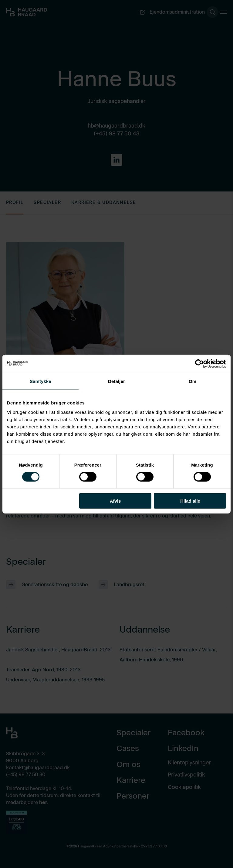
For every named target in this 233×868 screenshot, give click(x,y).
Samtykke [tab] (41, 381)
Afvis (115, 501)
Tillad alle (190, 501)
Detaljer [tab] (116, 381)
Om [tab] (192, 381)
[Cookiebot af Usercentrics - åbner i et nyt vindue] (199, 364)
